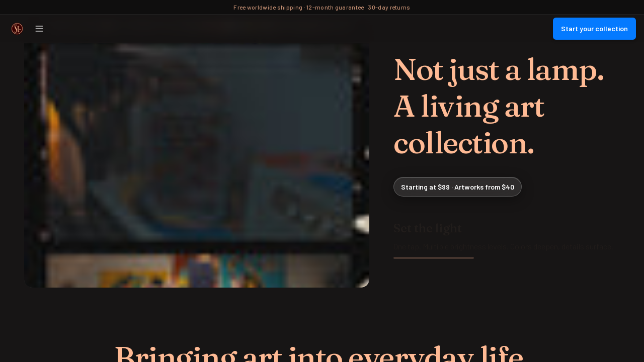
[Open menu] (39, 29)
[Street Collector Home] (17, 29)
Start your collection (594, 28)
